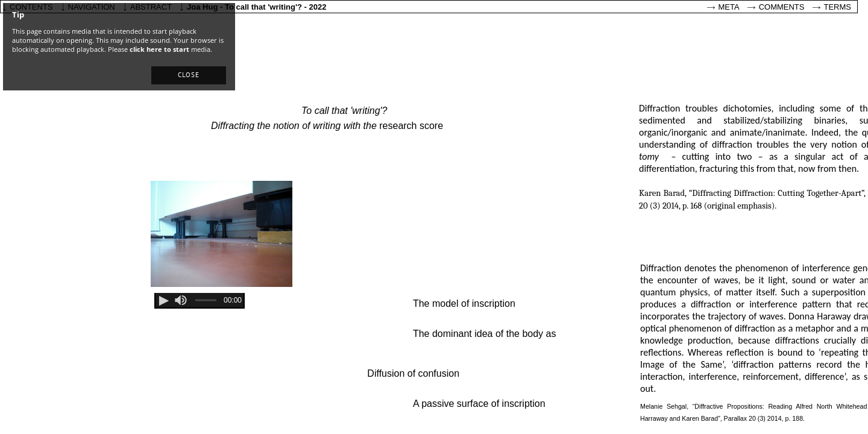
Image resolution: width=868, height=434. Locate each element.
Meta (729, 7)
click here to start (159, 49)
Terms (838, 7)
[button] (189, 75)
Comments (782, 7)
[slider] (181, 300)
